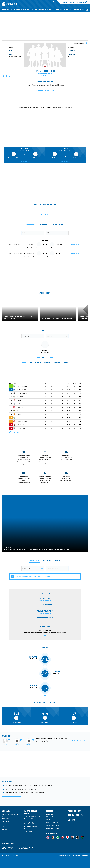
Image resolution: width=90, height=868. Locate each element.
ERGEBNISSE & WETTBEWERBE (11, 10)
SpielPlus (65, 3)
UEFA (12, 855)
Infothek (72, 3)
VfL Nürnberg (20, 418)
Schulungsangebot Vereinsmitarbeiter (30, 822)
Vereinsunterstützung (8, 824)
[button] (3, 76)
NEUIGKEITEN (26, 10)
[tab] (30, 225)
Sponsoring (6, 821)
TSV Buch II (20, 400)
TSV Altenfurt (20, 407)
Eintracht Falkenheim (22, 421)
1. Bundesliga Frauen (52, 825)
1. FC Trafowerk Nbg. (21, 428)
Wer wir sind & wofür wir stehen (12, 814)
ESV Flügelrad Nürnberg (22, 411)
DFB (7, 855)
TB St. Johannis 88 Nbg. (22, 393)
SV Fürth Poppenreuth (22, 386)
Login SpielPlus (29, 832)
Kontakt (4, 830)
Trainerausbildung (30, 819)
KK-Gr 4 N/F (71, 48)
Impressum (85, 855)
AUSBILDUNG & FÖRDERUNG (64, 10)
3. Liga (48, 820)
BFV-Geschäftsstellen (30, 826)
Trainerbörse (28, 829)
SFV (3, 855)
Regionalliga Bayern (52, 822)
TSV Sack (19, 414)
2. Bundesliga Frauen (52, 828)
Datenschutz (76, 855)
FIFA (17, 855)
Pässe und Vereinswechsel (32, 816)
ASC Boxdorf (20, 404)
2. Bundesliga (50, 817)
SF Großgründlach (21, 425)
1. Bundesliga (50, 814)
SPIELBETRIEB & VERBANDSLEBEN (43, 10)
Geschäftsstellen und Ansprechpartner (8, 818)
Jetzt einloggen (81, 3)
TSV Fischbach (20, 397)
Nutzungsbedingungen (65, 855)
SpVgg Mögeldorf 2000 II (23, 390)
